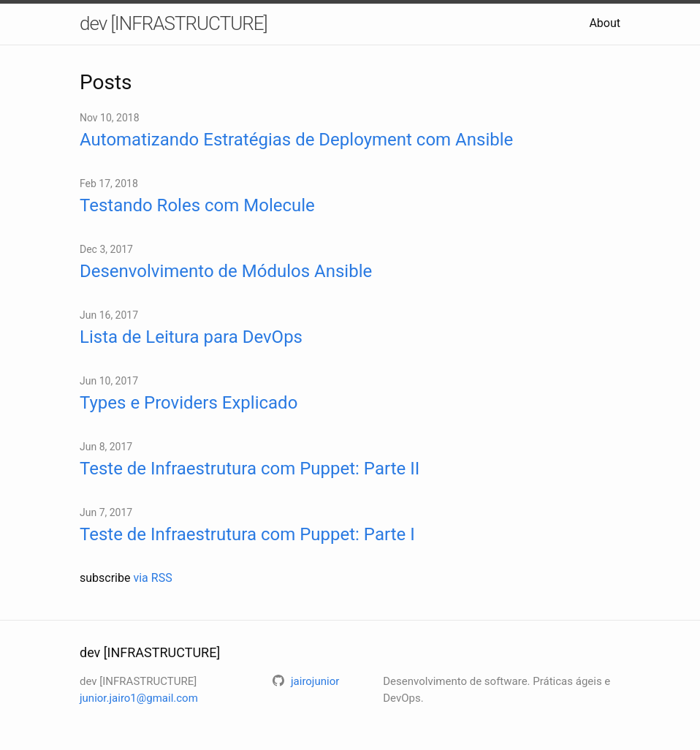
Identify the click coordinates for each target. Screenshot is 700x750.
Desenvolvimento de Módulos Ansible (226, 271)
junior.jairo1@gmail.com (139, 698)
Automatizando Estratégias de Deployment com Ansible (296, 140)
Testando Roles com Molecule (197, 205)
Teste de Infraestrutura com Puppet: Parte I (247, 534)
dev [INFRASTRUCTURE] (174, 23)
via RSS (152, 578)
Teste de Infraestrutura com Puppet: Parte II (250, 469)
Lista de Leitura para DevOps (191, 337)
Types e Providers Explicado (189, 403)
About (605, 23)
